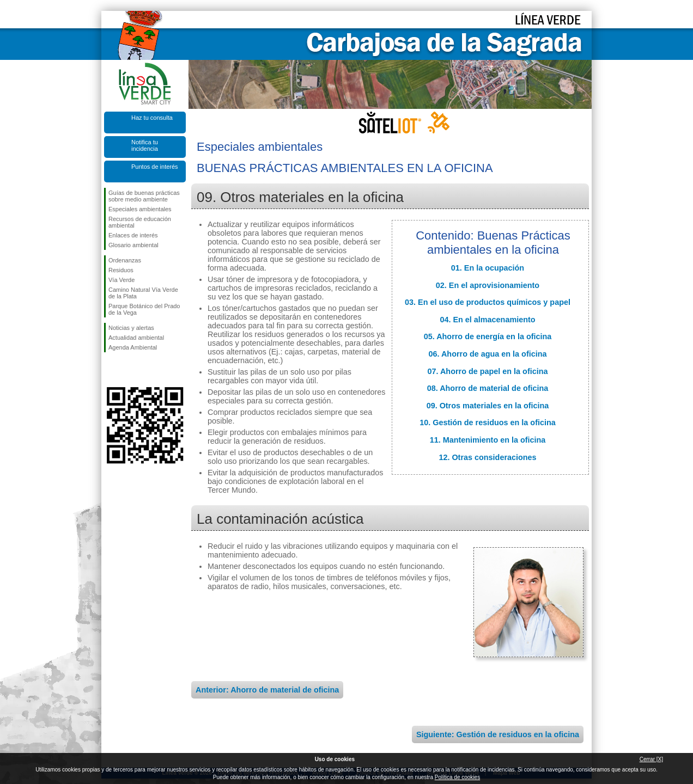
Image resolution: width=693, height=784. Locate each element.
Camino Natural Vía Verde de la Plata (143, 293)
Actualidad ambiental (136, 338)
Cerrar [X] (651, 759)
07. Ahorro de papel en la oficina (488, 371)
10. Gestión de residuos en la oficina (488, 422)
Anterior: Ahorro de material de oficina (267, 690)
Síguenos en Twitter (129, 370)
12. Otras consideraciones (487, 457)
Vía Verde (121, 280)
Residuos (121, 270)
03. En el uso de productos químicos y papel (488, 302)
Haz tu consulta (152, 118)
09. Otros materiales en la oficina (488, 406)
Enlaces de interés (133, 235)
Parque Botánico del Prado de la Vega (144, 309)
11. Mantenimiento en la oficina (488, 440)
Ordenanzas (125, 260)
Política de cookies (457, 777)
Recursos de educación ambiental (140, 222)
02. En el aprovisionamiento (488, 285)
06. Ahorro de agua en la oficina (488, 354)
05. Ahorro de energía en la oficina (488, 336)
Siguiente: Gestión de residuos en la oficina (498, 734)
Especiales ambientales (140, 209)
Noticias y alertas (131, 328)
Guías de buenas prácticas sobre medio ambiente (144, 196)
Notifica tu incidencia (145, 145)
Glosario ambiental (133, 245)
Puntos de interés (155, 167)
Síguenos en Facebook (111, 370)
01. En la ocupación (488, 268)
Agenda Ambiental (133, 347)
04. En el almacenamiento (487, 320)
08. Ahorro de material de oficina (488, 388)
